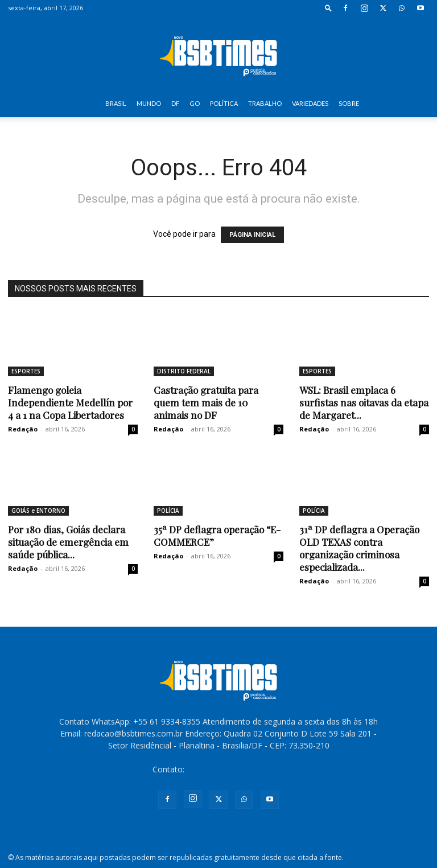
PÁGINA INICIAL (252, 235)
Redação (23, 429)
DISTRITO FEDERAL (184, 371)
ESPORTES (26, 371)
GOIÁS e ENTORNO (38, 511)
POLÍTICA (224, 103)
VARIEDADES (310, 103)
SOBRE (349, 103)
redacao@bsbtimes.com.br (236, 769)
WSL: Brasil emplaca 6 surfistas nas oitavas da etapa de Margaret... (364, 402)
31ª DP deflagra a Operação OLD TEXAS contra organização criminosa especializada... (359, 548)
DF (175, 103)
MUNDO (149, 103)
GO (195, 103)
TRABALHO (265, 103)
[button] (328, 8)
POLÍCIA (168, 511)
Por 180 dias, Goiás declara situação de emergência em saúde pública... (68, 542)
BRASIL (116, 103)
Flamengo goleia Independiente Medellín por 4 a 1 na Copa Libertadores (70, 402)
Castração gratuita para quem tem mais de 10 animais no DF (206, 402)
